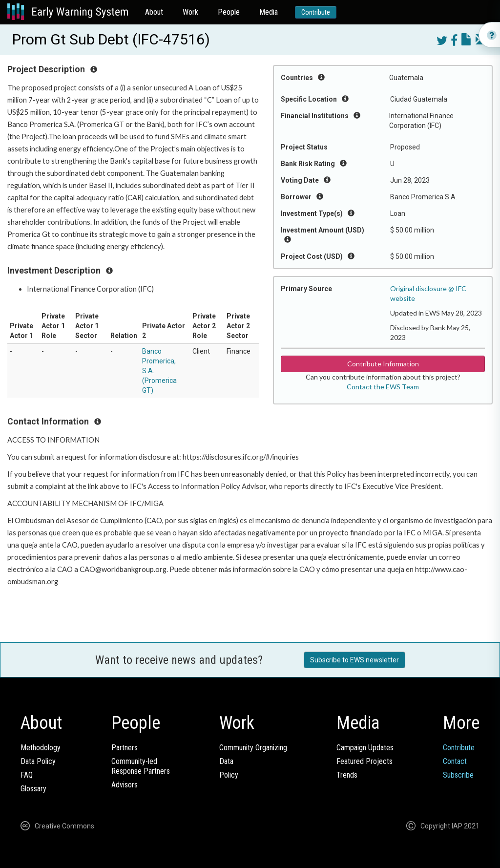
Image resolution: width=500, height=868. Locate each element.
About (154, 12)
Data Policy (38, 761)
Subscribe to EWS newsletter (354, 660)
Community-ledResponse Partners (141, 766)
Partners (125, 748)
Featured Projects (365, 761)
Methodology (41, 748)
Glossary (33, 789)
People (229, 12)
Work (190, 12)
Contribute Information (383, 364)
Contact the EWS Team (383, 387)
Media (269, 12)
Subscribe (458, 775)
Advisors (125, 785)
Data (226, 761)
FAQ (27, 775)
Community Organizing (253, 748)
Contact (455, 761)
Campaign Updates (365, 748)
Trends (347, 775)
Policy (229, 775)
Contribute (316, 12)
